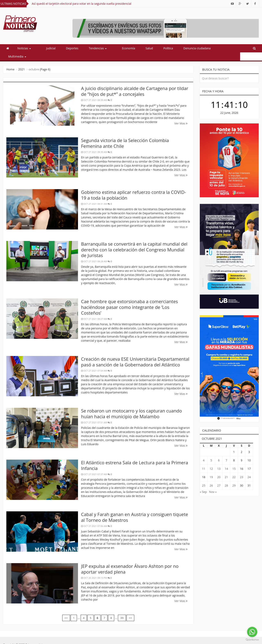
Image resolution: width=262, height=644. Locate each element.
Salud (140, 48)
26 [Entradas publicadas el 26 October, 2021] (211, 477)
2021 (21, 61)
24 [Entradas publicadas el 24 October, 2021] (249, 469)
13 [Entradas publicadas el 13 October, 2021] (219, 460)
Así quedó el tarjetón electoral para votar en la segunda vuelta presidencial (82, 4)
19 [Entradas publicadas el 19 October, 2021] (211, 469)
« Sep (203, 484)
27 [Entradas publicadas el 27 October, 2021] (219, 477)
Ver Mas (181, 115)
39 (122, 610)
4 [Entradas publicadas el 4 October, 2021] (204, 452)
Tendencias (93, 48)
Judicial (46, 48)
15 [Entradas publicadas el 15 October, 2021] (234, 460)
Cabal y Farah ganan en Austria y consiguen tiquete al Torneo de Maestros (135, 509)
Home (10, 61)
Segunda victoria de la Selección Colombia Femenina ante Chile (125, 135)
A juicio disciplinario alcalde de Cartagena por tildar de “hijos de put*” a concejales (135, 83)
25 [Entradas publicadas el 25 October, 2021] (204, 477)
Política (159, 48)
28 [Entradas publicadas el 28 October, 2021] (226, 477)
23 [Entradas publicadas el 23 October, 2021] (242, 469)
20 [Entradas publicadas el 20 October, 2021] (219, 469)
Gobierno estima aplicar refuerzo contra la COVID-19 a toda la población (133, 187)
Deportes (67, 48)
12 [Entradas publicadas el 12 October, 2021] (211, 460)
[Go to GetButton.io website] (252, 640)
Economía (119, 48)
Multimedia (220, 48)
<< (66, 610)
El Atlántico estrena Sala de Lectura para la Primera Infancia (135, 457)
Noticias (24, 48)
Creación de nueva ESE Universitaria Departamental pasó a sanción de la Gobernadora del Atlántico (135, 354)
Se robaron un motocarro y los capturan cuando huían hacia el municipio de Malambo (132, 405)
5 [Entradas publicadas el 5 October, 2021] (211, 452)
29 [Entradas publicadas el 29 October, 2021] (234, 477)
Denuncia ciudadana (187, 48)
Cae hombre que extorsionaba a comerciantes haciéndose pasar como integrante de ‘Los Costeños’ (129, 299)
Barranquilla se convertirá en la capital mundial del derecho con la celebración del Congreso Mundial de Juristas (134, 241)
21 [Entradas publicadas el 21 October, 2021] (226, 469)
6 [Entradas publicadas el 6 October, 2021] (219, 452)
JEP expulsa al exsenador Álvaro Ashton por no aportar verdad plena (130, 561)
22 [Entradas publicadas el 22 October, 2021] (234, 469)
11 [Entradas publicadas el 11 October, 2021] (204, 460)
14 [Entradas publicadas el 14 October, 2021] (226, 460)
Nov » (213, 484)
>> (130, 610)
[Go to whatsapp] (252, 632)
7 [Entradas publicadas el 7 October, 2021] (226, 452)
